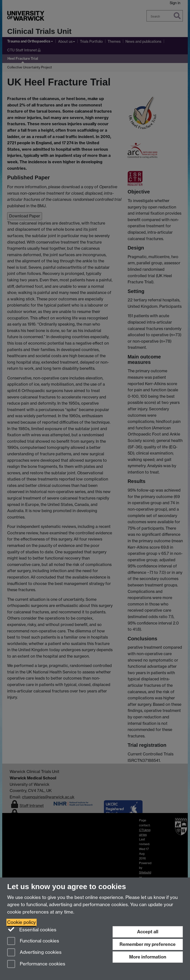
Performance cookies (36, 964)
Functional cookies (33, 941)
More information (148, 957)
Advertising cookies (34, 953)
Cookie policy (22, 922)
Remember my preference (148, 944)
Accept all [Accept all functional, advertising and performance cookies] (148, 932)
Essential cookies (32, 929)
